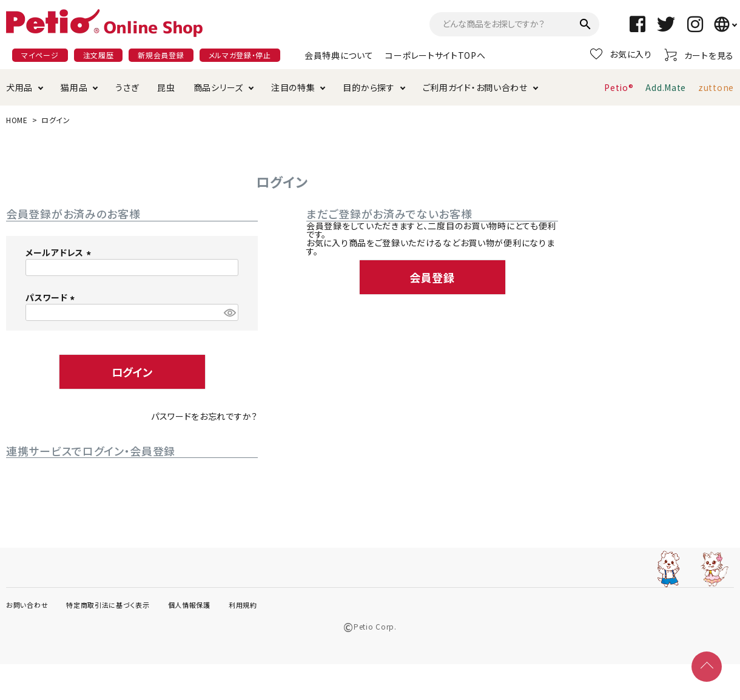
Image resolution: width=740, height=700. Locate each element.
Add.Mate (666, 87)
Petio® (619, 87)
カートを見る (699, 55)
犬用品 (19, 87)
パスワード (52, 297)
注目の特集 (293, 87)
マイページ (40, 55)
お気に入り (621, 54)
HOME (17, 120)
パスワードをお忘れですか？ (204, 416)
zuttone (716, 87)
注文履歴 (99, 55)
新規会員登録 (161, 55)
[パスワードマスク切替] (229, 312)
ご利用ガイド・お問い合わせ (475, 87)
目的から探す (368, 87)
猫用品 (74, 87)
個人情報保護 (189, 605)
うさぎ (127, 87)
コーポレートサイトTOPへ (435, 55)
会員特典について (339, 55)
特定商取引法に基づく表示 (108, 605)
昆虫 (166, 87)
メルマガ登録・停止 (240, 55)
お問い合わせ (27, 605)
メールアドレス (60, 252)
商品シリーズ (218, 87)
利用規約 (243, 605)
